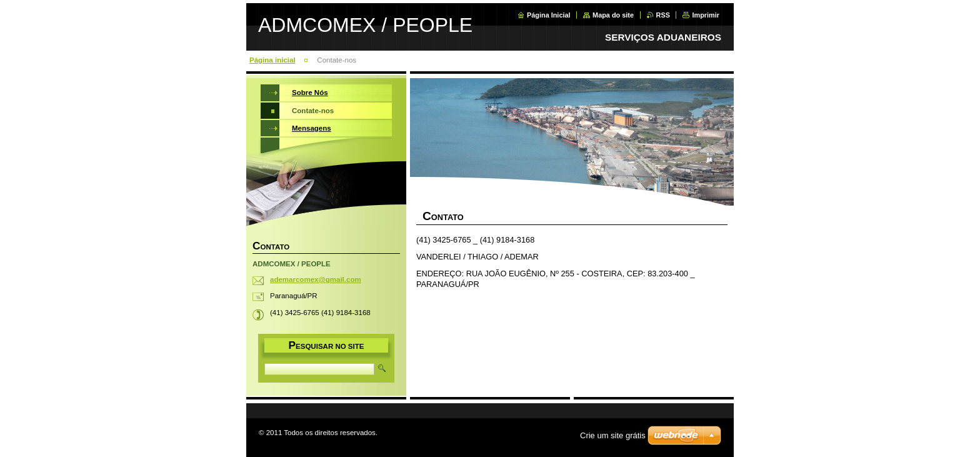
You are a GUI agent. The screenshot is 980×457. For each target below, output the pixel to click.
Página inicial (272, 60)
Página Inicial (549, 15)
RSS (663, 15)
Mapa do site (613, 15)
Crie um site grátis (613, 435)
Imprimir (706, 15)
